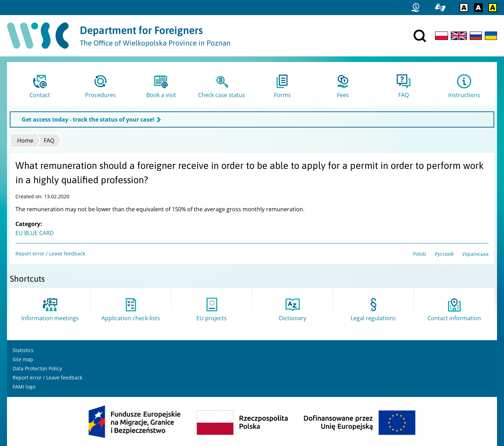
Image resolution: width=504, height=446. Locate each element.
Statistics (23, 350)
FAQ (49, 140)
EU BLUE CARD (35, 233)
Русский (444, 254)
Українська (475, 254)
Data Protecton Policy (37, 368)
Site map (23, 359)
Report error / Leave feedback (50, 253)
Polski (420, 254)
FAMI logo (24, 387)
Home (25, 140)
